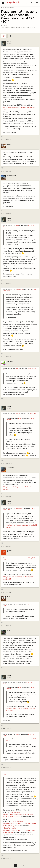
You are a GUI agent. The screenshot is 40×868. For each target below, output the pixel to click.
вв (16, 604)
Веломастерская (8, 8)
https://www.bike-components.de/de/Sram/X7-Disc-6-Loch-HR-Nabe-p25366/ (20, 830)
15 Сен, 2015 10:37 (6, 592)
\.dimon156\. (19, 509)
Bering (18, 27)
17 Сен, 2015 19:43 (6, 858)
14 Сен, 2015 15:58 (6, 171)
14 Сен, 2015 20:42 (6, 463)
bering (17, 226)
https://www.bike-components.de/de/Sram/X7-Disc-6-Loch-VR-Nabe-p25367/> (20, 824)
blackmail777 (11, 176)
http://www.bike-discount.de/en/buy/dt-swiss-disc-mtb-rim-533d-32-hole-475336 (18, 814)
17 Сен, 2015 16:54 (6, 767)
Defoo (9, 42)
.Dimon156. (11, 468)
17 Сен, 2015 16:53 (6, 728)
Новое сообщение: (8, 27)
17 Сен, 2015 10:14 (6, 671)
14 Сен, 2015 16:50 (6, 357)
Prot (8, 630)
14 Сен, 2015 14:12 (6, 140)
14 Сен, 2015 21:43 (6, 546)
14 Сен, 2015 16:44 (6, 284)
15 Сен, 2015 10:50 (6, 626)
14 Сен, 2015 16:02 (6, 214)
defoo (17, 369)
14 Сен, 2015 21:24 (6, 497)
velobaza (10, 361)
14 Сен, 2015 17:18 (6, 402)
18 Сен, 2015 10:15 (28, 27)
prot (17, 773)
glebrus (10, 551)
